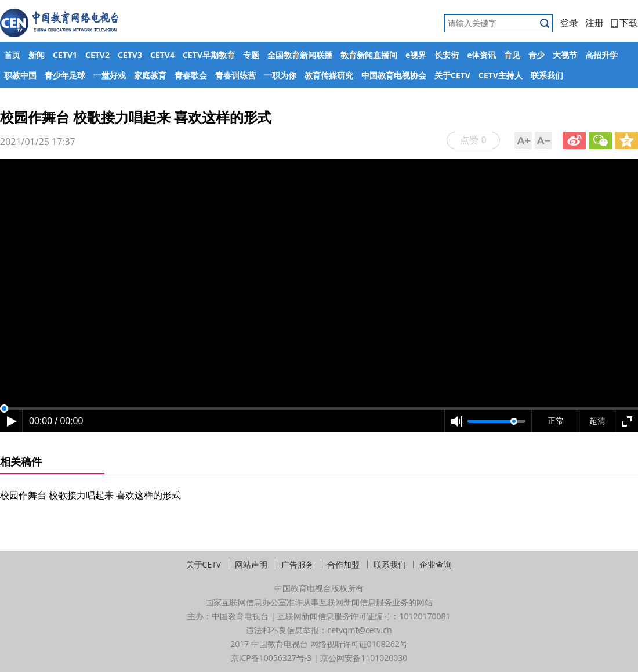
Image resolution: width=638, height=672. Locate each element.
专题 (251, 55)
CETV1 (65, 55)
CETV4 (162, 55)
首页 (12, 55)
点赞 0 (473, 140)
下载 (624, 23)
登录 (569, 23)
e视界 (416, 55)
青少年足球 (65, 75)
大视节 (565, 55)
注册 (594, 23)
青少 (536, 55)
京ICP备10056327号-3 (271, 658)
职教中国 (20, 75)
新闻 (37, 55)
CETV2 (97, 55)
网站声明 (251, 564)
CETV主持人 (501, 75)
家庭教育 (150, 75)
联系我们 (547, 75)
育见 (512, 55)
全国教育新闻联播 (300, 55)
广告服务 (298, 564)
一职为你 (280, 75)
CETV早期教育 (209, 55)
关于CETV (452, 75)
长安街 (447, 55)
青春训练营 (235, 75)
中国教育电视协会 (394, 75)
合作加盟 (343, 564)
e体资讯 (481, 55)
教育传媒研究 (329, 75)
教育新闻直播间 (369, 55)
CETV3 (130, 55)
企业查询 (436, 564)
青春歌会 (191, 75)
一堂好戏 (110, 75)
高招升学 (601, 55)
